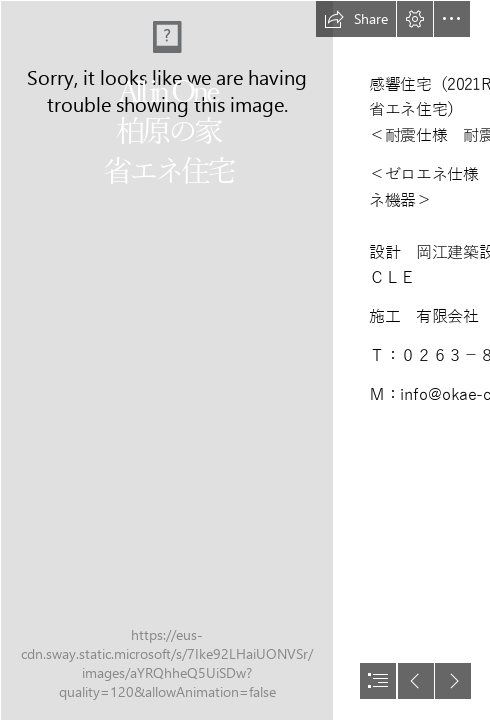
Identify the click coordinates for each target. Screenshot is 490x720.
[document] (245, 360)
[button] (356, 19)
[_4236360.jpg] (166, 360)
